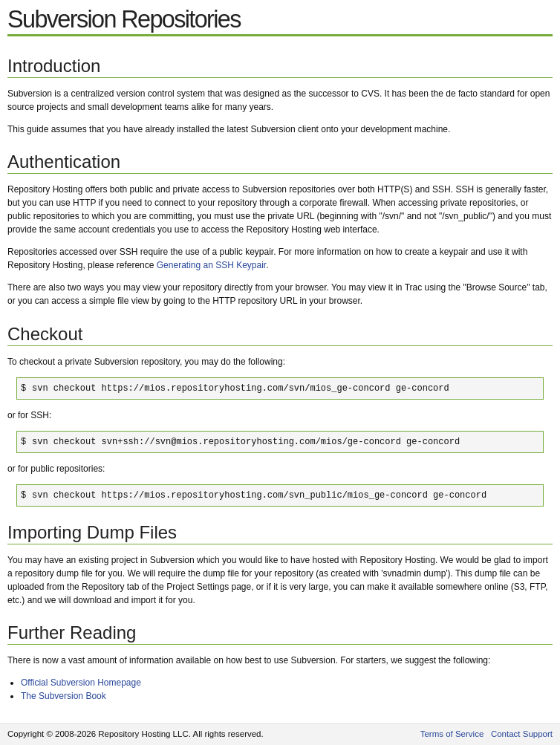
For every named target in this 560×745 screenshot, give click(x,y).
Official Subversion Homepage (81, 683)
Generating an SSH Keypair (211, 265)
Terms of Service (452, 734)
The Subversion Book (64, 696)
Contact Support (522, 734)
